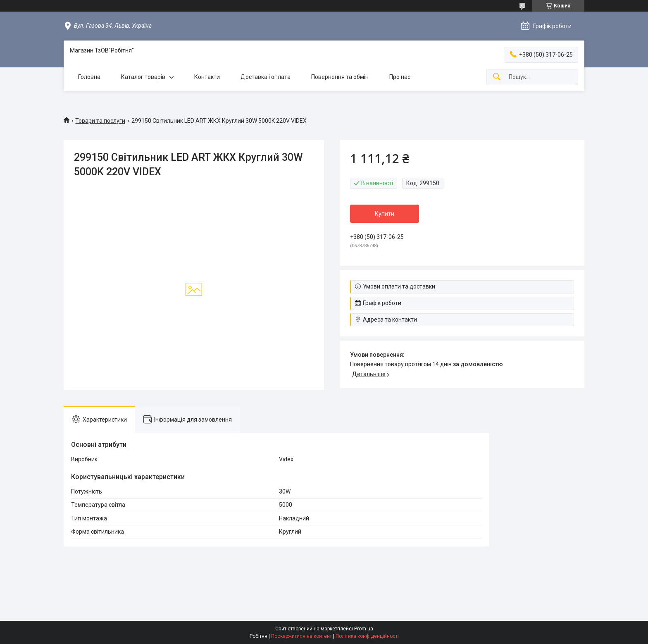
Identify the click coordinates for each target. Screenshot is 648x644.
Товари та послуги (100, 121)
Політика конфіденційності (367, 636)
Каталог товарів (143, 77)
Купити (385, 214)
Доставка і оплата (266, 77)
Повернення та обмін (340, 77)
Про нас (400, 77)
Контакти (207, 77)
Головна (89, 77)
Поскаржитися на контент (301, 636)
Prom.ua (364, 629)
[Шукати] (497, 77)
